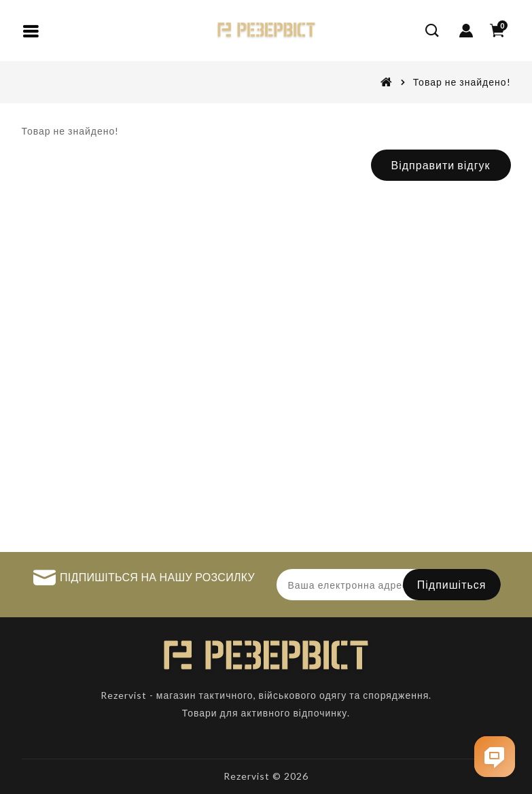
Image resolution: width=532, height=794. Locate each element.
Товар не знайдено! (462, 82)
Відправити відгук (441, 165)
